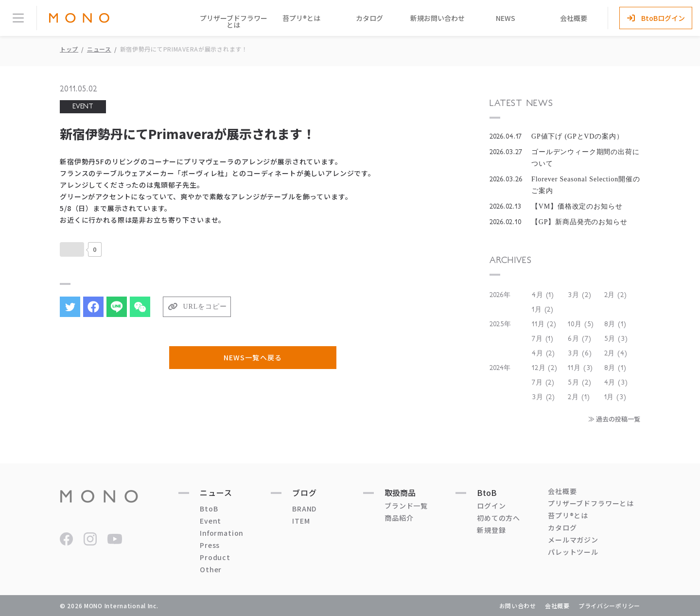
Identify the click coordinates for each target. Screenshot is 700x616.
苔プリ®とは (301, 18)
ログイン (491, 506)
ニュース (99, 49)
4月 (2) (543, 353)
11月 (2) (544, 324)
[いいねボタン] (72, 249)
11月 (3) (580, 368)
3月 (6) (580, 353)
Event (210, 521)
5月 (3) (616, 339)
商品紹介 (399, 518)
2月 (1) (579, 397)
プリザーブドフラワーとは (234, 21)
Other (211, 569)
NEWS (506, 18)
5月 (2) (579, 383)
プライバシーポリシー (609, 606)
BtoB (209, 509)
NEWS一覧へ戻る (253, 357)
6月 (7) (579, 339)
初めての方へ (499, 518)
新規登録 (491, 530)
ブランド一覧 (406, 506)
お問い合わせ (518, 606)
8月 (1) (615, 324)
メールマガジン (573, 540)
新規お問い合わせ (437, 18)
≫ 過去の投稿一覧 (614, 419)
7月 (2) (543, 383)
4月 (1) (543, 295)
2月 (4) (616, 353)
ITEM (301, 521)
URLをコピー (205, 307)
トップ (69, 49)
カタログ (369, 18)
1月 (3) (615, 397)
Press (210, 545)
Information (222, 533)
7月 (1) (543, 339)
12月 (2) (545, 368)
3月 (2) (579, 295)
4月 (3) (616, 383)
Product (215, 557)
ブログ (305, 493)
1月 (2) (543, 310)
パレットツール (573, 552)
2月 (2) (616, 295)
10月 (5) (581, 324)
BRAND (304, 509)
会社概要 (574, 18)
